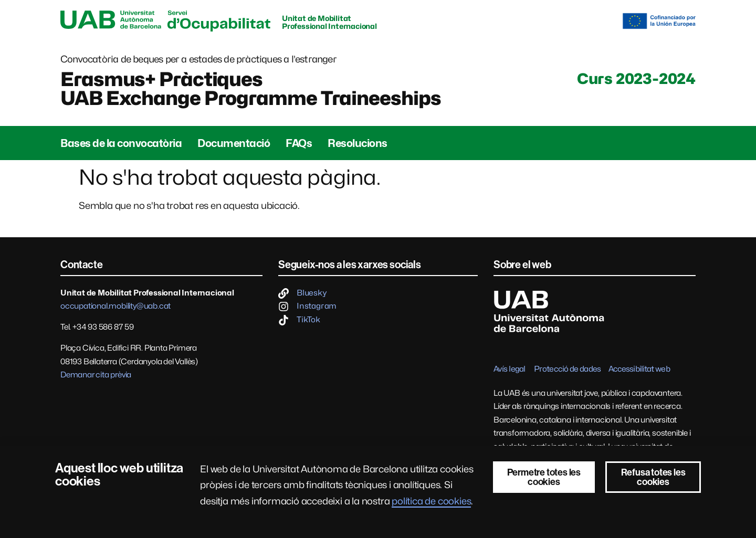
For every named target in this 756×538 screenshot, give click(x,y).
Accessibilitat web (639, 369)
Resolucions (358, 143)
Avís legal (509, 369)
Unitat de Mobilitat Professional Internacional (329, 22)
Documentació (234, 143)
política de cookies (431, 501)
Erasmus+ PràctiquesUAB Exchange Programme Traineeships (251, 89)
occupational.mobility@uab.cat (115, 306)
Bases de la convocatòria (121, 143)
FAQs (299, 143)
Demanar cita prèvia (96, 375)
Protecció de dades (567, 369)
